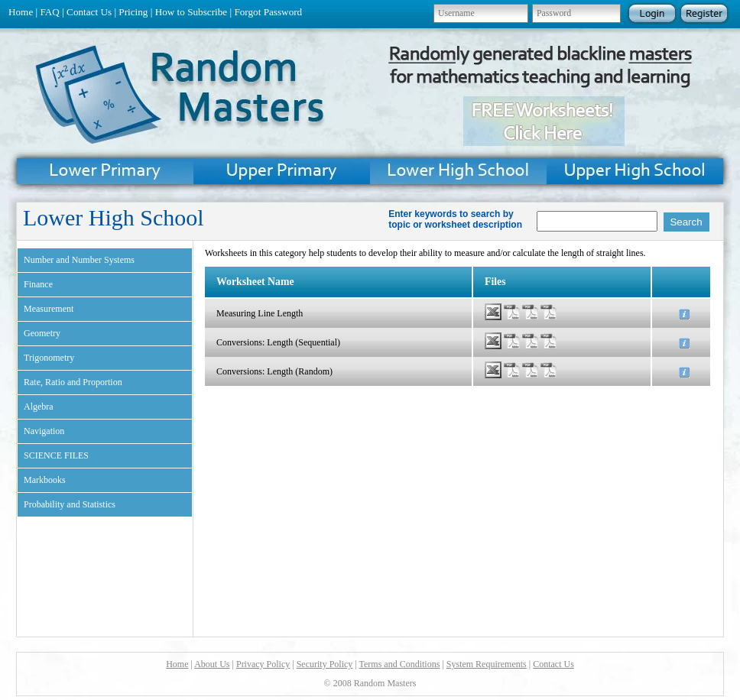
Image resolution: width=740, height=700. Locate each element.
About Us (212, 664)
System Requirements (487, 664)
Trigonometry (49, 358)
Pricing (133, 12)
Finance (38, 284)
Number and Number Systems (79, 260)
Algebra (39, 407)
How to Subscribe (191, 12)
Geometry (42, 333)
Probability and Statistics (70, 504)
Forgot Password (268, 12)
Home (21, 12)
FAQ (49, 12)
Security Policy (325, 664)
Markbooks (45, 480)
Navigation (44, 431)
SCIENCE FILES (56, 455)
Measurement (49, 309)
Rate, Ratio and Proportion (73, 382)
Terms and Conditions (400, 664)
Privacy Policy (263, 664)
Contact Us (89, 12)
